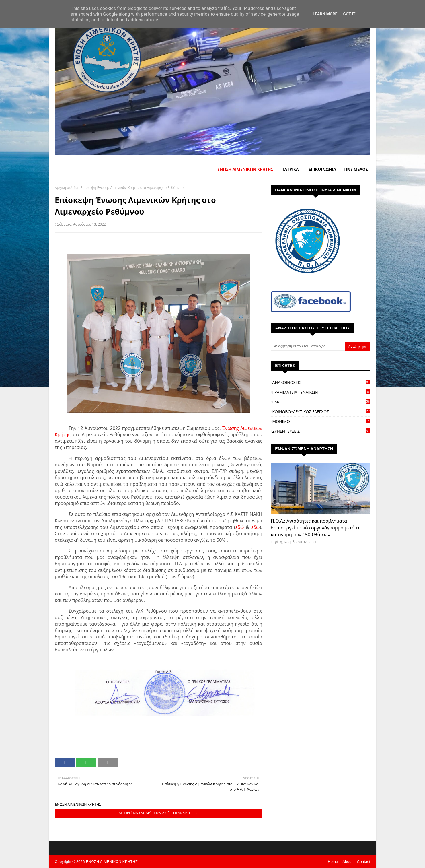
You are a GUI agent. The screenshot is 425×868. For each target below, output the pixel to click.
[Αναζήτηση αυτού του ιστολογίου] (308, 346)
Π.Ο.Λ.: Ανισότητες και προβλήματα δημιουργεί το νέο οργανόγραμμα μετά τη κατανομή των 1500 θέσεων (316, 528)
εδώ (240, 527)
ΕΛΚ (321, 402)
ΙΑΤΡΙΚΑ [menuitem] (291, 169)
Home (333, 862)
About (347, 862)
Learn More (325, 14)
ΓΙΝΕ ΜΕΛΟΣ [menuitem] (356, 169)
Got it (349, 14)
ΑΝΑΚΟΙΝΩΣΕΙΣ (321, 382)
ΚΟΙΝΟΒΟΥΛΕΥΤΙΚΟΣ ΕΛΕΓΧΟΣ (321, 412)
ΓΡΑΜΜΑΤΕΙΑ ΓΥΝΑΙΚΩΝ (321, 392)
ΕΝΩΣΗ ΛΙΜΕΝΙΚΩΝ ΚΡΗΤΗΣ (112, 862)
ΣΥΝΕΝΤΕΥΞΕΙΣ (321, 431)
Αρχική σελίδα (66, 188)
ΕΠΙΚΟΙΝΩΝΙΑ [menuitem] (322, 169)
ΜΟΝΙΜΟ (321, 421)
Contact (364, 862)
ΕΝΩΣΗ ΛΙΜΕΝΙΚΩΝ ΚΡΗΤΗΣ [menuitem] (245, 169)
